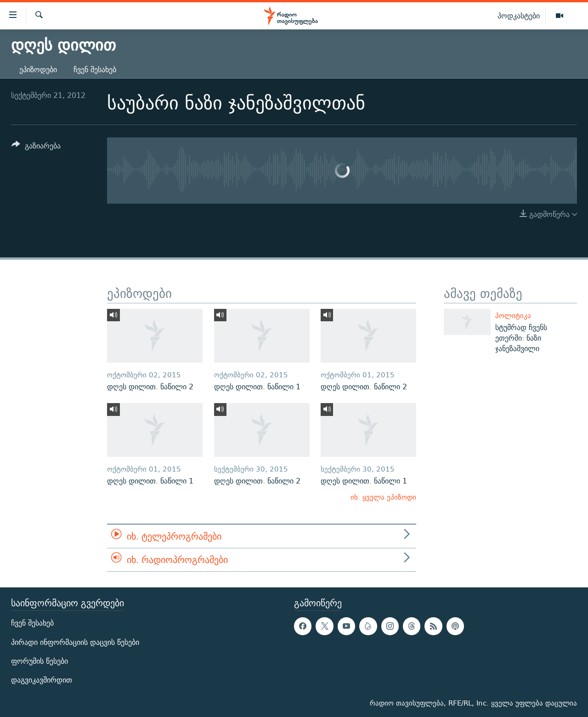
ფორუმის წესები (40, 661)
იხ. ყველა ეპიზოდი (383, 497)
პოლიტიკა (513, 316)
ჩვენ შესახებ (95, 70)
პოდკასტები (519, 16)
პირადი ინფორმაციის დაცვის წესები (75, 642)
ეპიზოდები (38, 70)
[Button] (36, 147)
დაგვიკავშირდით (42, 680)
